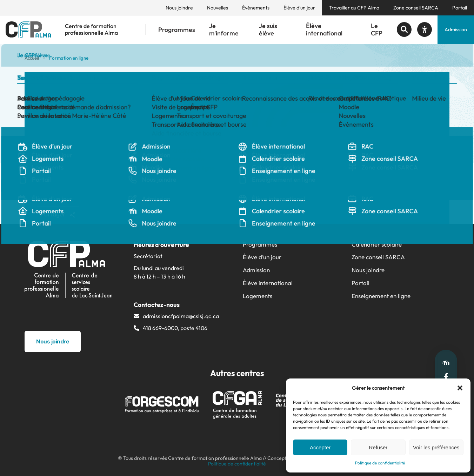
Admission (456, 29)
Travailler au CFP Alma (354, 8)
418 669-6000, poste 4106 (175, 328)
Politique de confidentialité (380, 463)
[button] (460, 388)
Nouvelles (218, 8)
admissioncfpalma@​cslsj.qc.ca (181, 316)
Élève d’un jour (299, 8)
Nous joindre (179, 8)
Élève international (324, 30)
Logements (258, 296)
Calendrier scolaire (377, 244)
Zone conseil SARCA (416, 8)
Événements (256, 8)
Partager (58, 214)
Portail (460, 8)
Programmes (177, 30)
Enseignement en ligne (381, 296)
